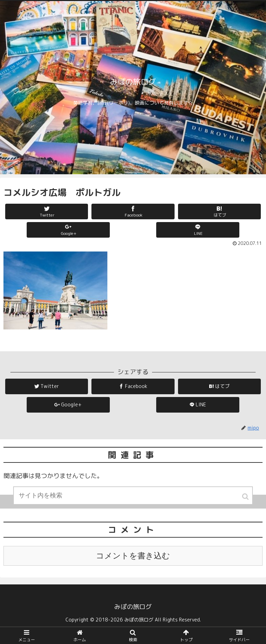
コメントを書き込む (133, 556)
